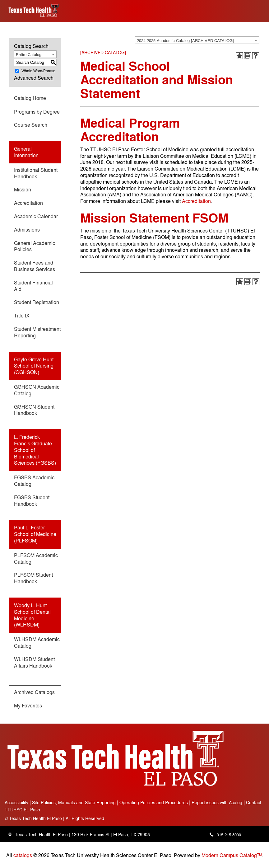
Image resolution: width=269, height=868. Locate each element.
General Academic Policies (35, 246)
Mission (23, 189)
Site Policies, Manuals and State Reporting (74, 802)
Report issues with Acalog (217, 802)
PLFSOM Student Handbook (33, 578)
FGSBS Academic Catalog (34, 481)
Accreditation (28, 203)
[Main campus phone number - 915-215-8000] (224, 835)
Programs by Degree (37, 112)
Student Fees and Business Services (35, 266)
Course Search (31, 125)
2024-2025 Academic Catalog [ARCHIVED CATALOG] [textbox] (185, 40)
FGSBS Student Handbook (32, 500)
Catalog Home (30, 98)
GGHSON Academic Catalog (37, 390)
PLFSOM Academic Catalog (36, 558)
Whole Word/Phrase (38, 71)
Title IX (22, 315)
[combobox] (197, 40)
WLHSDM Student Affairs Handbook (34, 662)
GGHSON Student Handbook (34, 410)
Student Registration (37, 302)
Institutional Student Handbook (36, 173)
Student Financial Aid (33, 286)
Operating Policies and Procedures (154, 802)
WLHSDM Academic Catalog (37, 642)
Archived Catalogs (34, 692)
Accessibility (16, 802)
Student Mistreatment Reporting (37, 332)
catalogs (23, 855)
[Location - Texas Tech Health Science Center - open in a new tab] (10, 835)
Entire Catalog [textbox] (29, 54)
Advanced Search (34, 78)
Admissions (27, 230)
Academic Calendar (36, 216)
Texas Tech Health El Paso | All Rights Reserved (54, 818)
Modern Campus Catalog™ (232, 855)
